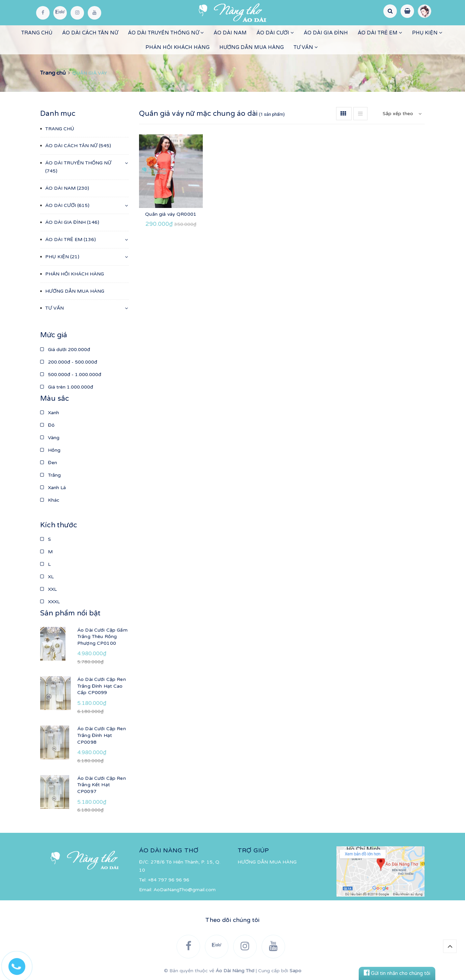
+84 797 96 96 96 (169, 880)
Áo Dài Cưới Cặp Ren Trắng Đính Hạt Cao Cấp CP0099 (102, 686)
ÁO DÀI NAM (230, 33)
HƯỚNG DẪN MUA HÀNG (252, 47)
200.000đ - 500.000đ (69, 362)
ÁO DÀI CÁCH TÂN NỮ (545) (78, 146)
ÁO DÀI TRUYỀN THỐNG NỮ (166, 33)
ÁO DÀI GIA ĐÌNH (326, 33)
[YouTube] (94, 13)
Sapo (295, 971)
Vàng (50, 438)
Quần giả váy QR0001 (171, 214)
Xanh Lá (53, 488)
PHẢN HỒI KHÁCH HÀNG (177, 47)
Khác (50, 500)
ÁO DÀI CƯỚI (275, 33)
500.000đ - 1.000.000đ (71, 375)
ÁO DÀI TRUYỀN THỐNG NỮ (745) (78, 167)
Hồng (50, 450)
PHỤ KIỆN (427, 33)
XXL (48, 589)
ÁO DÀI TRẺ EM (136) (71, 240)
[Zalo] (60, 13)
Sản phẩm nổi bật (70, 613)
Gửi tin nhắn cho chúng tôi (397, 973)
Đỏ (47, 425)
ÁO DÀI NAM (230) (67, 188)
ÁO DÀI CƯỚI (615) (67, 205)
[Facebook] (43, 13)
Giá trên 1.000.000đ (67, 387)
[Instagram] (77, 13)
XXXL (50, 602)
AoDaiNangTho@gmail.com (185, 890)
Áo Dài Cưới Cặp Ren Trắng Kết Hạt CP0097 (102, 785)
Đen (49, 463)
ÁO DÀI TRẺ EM (380, 33)
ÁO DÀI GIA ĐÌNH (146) (72, 222)
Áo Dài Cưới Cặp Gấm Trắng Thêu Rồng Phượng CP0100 (102, 637)
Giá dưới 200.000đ (65, 350)
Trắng (50, 475)
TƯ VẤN (306, 47)
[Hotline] (20, 965)
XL (47, 577)
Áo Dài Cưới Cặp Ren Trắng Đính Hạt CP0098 (102, 735)
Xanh (50, 413)
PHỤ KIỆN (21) (62, 257)
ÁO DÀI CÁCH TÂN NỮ (90, 33)
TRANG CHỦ (37, 33)
